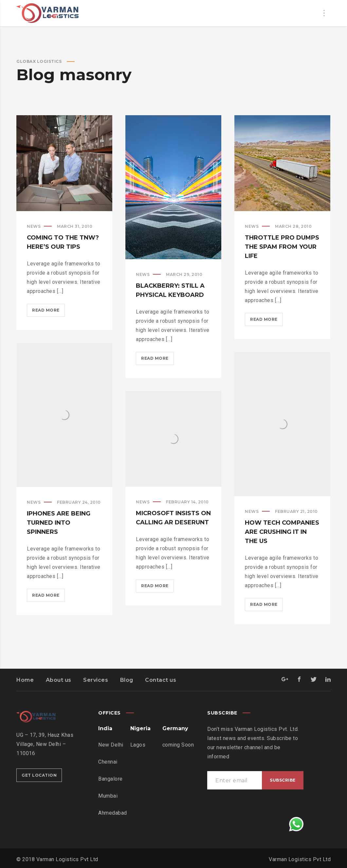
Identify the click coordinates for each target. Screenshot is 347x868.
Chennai (108, 762)
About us (59, 680)
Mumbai (108, 796)
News (34, 226)
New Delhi (111, 745)
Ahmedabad (113, 813)
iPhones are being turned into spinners (59, 523)
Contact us (161, 680)
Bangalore (110, 779)
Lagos (138, 745)
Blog (127, 680)
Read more (48, 311)
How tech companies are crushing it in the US (282, 532)
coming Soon (178, 745)
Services (96, 680)
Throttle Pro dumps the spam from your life (282, 247)
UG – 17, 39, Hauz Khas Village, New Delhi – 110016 (45, 744)
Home (25, 680)
